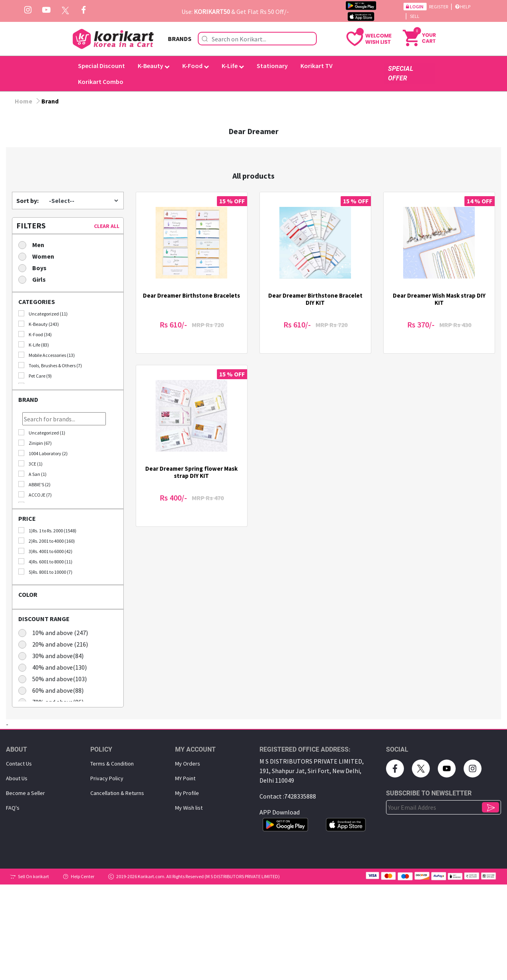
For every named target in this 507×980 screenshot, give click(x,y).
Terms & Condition (112, 764)
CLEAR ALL (107, 226)
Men (34, 245)
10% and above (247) (56, 632)
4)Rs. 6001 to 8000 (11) (45, 561)
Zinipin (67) (35, 443)
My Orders (188, 764)
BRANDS (180, 39)
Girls (35, 279)
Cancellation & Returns (117, 793)
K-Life (233, 66)
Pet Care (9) (35, 376)
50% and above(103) (55, 679)
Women (39, 256)
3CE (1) (30, 464)
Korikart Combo (101, 82)
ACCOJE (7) (35, 495)
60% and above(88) (54, 690)
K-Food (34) (35, 334)
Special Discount (101, 66)
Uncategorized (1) (42, 433)
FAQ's (13, 808)
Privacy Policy (107, 778)
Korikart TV (317, 66)
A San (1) (32, 474)
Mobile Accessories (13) (47, 355)
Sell (415, 16)
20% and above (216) (56, 644)
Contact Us (19, 764)
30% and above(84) (54, 656)
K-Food (196, 66)
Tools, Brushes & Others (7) (50, 365)
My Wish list (189, 808)
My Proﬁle (187, 793)
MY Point (185, 778)
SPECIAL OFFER (401, 73)
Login (415, 7)
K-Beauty (154, 66)
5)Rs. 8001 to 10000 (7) (45, 572)
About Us (17, 778)
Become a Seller (25, 793)
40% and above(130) (55, 667)
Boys (35, 268)
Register (439, 7)
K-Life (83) (34, 345)
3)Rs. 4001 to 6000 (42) (45, 551)
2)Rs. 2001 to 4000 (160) (47, 541)
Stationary (272, 66)
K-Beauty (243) (39, 324)
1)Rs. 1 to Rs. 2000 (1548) (47, 530)
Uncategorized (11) (43, 314)
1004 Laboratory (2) (43, 453)
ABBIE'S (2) (34, 484)
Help (463, 7)
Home (23, 101)
